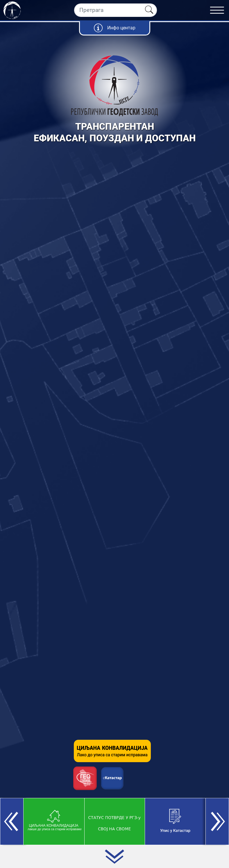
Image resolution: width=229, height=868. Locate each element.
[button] (12, 821)
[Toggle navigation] (220, 10)
